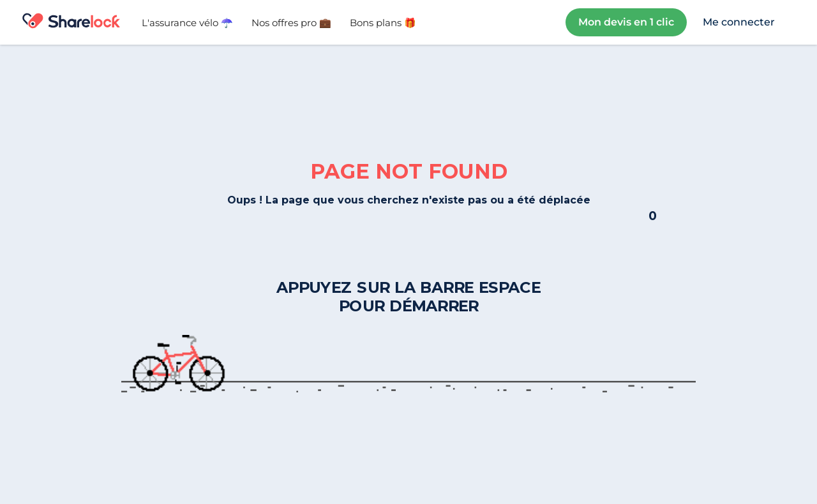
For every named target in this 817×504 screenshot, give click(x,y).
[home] (71, 22)
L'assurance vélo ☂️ (187, 23)
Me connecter (739, 22)
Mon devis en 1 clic (626, 22)
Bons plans (383, 23)
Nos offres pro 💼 (291, 23)
